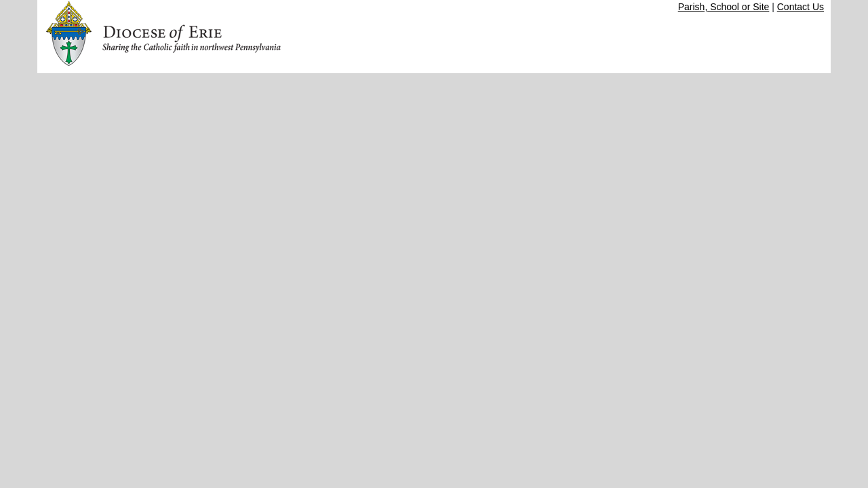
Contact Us (801, 7)
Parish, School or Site (724, 7)
